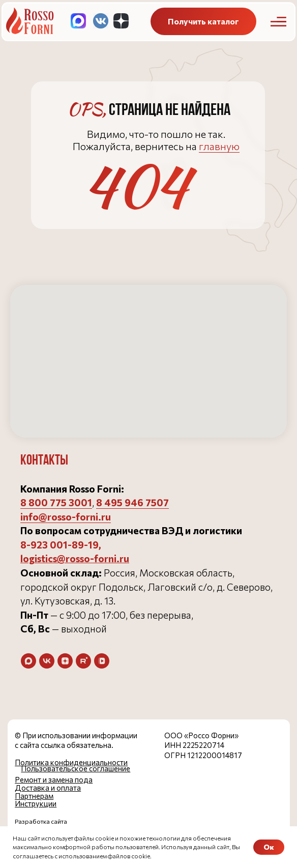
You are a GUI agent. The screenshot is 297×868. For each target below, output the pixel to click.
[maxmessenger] (28, 661)
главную (219, 146)
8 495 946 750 (130, 502)
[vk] (47, 661)
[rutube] (83, 661)
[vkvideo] (102, 661)
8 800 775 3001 (56, 502)
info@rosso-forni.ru (66, 517)
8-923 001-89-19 (60, 545)
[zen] (65, 661)
